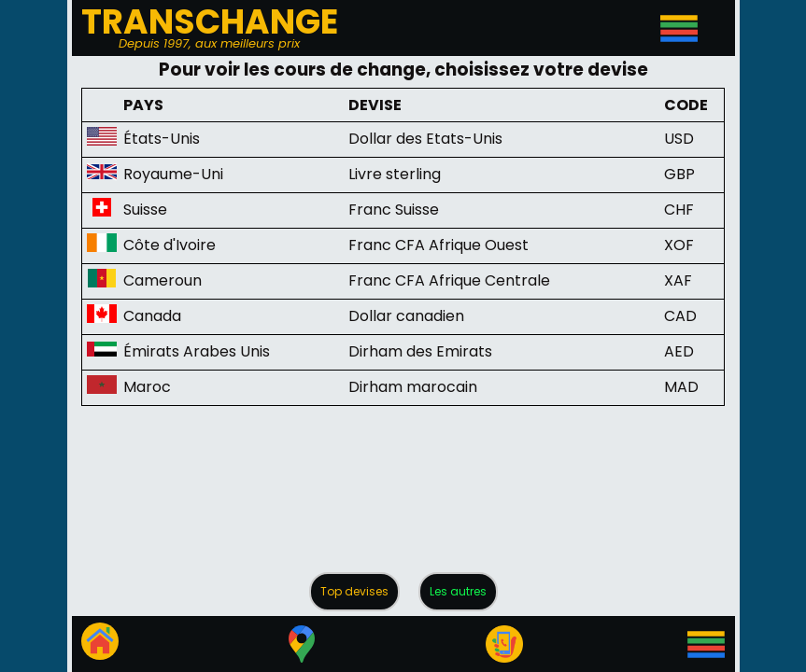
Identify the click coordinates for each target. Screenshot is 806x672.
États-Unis (162, 139)
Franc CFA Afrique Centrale (449, 280)
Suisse (145, 210)
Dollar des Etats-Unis (425, 139)
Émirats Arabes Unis (197, 351)
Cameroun (163, 280)
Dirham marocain (413, 387)
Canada (152, 316)
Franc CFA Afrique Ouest (438, 245)
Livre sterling (395, 174)
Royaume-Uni (173, 174)
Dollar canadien (406, 316)
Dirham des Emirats (420, 351)
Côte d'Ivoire (170, 245)
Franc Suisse (394, 210)
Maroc (147, 387)
